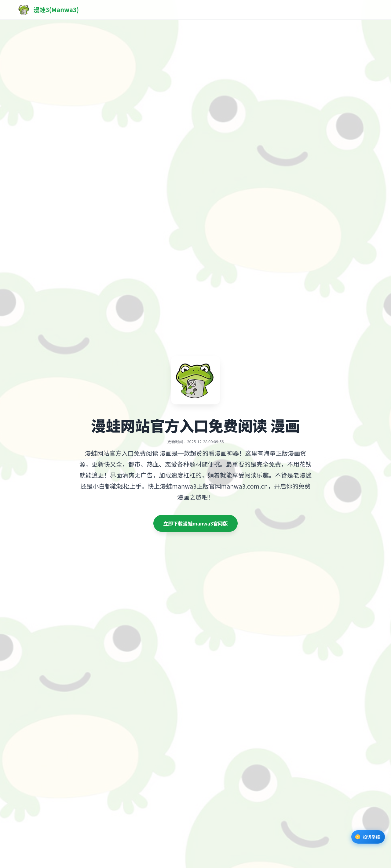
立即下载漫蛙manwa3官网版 (195, 523)
